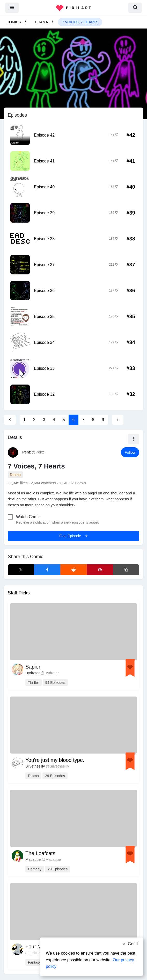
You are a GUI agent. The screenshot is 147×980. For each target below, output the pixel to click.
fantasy (34, 962)
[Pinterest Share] (100, 570)
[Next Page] (117, 420)
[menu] (12, 8)
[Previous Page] (10, 420)
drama (42, 22)
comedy (35, 869)
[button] (134, 439)
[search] (135, 8)
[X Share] (21, 570)
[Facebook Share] (47, 570)
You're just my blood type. (55, 760)
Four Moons (39, 947)
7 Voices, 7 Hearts (80, 22)
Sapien (33, 667)
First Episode (73, 536)
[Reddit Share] (73, 570)
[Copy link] (126, 570)
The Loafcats (40, 853)
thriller (34, 683)
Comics (14, 22)
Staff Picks (19, 593)
